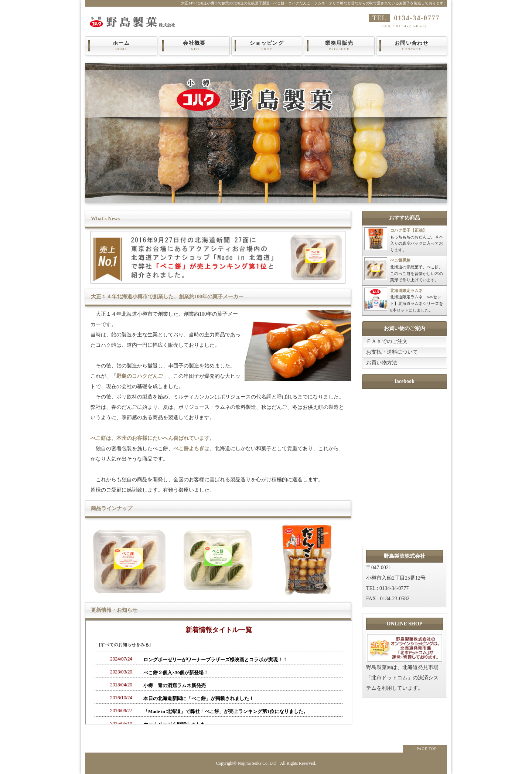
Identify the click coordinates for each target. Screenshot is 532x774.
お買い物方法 (382, 363)
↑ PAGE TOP (425, 749)
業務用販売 (339, 46)
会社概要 (194, 46)
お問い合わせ (412, 46)
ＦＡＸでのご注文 (387, 341)
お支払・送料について (392, 352)
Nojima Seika (250, 763)
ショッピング (267, 46)
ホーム (121, 46)
